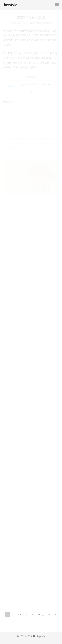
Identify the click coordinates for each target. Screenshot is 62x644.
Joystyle (41, 636)
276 (48, 614)
